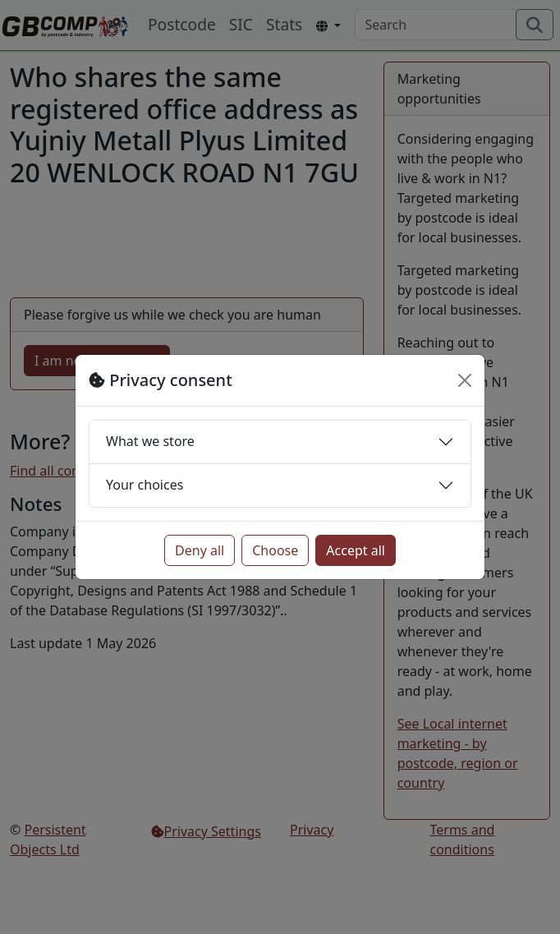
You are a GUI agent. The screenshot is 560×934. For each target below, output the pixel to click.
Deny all (200, 550)
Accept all (356, 550)
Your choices (145, 485)
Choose (275, 550)
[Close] (465, 380)
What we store (150, 441)
